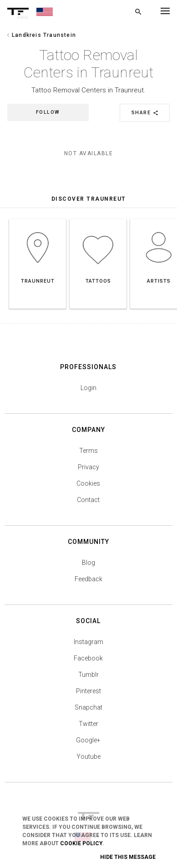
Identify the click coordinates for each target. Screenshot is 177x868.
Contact (88, 500)
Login (88, 388)
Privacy (88, 467)
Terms (88, 451)
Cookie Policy (81, 843)
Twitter (88, 724)
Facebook (88, 658)
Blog (88, 563)
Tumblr (88, 675)
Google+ (88, 740)
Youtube (88, 756)
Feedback (88, 579)
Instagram (88, 642)
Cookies (88, 483)
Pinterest (88, 691)
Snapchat (88, 707)
